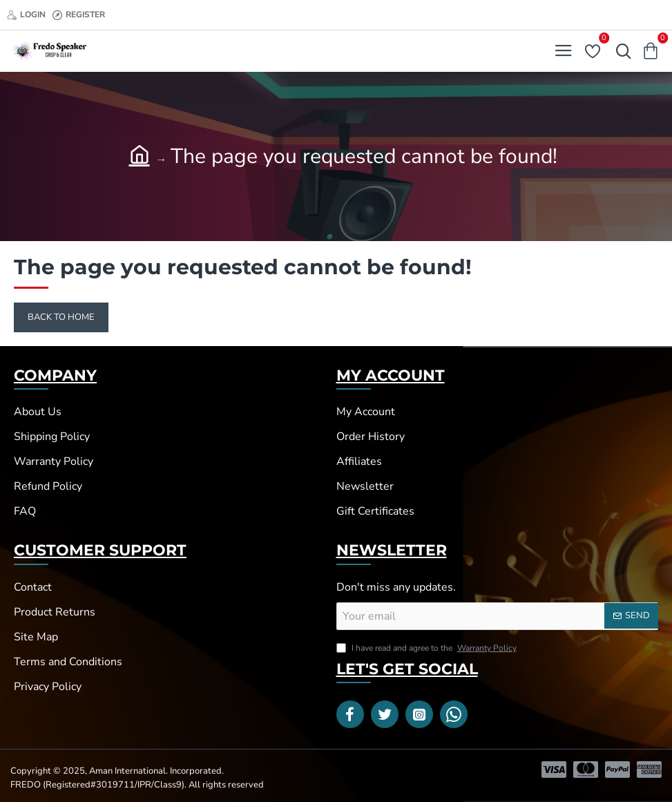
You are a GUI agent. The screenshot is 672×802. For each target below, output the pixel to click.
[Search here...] (620, 51)
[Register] (79, 15)
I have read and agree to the (428, 648)
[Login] (26, 15)
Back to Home (61, 317)
